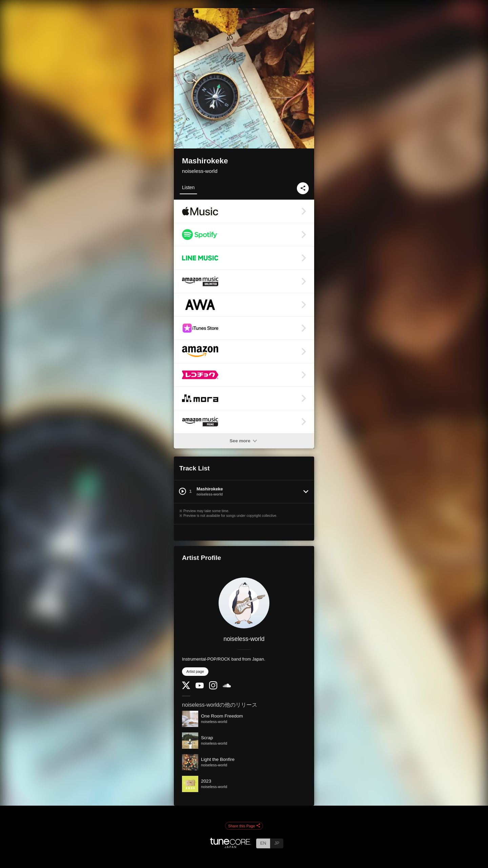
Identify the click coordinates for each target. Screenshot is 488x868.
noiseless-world (200, 171)
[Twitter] (186, 688)
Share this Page (244, 826)
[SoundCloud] (227, 686)
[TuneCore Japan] (230, 846)
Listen (188, 187)
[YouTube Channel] (200, 687)
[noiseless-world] (244, 603)
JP (277, 843)
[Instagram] (213, 688)
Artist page (195, 671)
